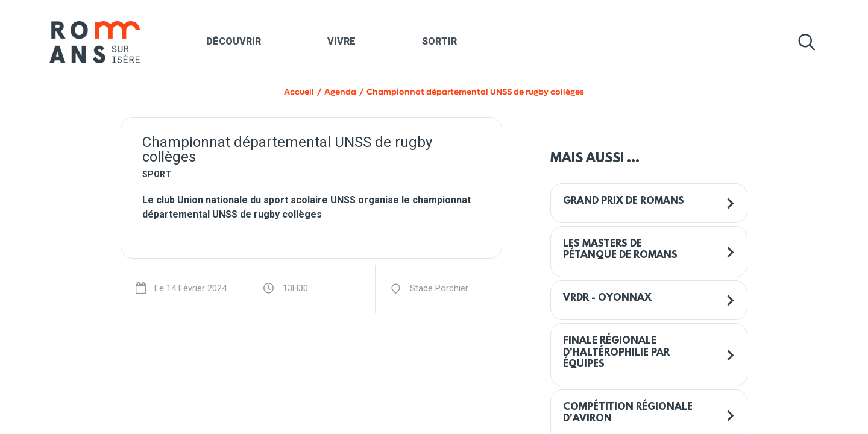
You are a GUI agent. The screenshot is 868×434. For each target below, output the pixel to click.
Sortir (439, 41)
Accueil (299, 92)
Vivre (341, 41)
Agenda (340, 92)
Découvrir (234, 41)
